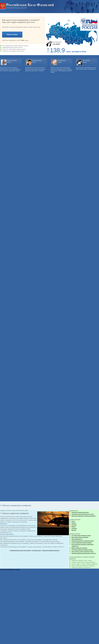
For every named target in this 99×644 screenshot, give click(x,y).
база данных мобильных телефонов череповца (83, 516)
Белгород (74, 530)
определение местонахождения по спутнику (83, 514)
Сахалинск (74, 528)
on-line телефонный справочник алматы (82, 543)
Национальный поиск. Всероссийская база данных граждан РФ (27, 6)
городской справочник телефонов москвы (82, 550)
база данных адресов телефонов (80, 537)
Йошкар (73, 527)
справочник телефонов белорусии (80, 512)
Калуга (73, 521)
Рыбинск (74, 523)
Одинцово (74, 525)
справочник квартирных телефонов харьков (83, 541)
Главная (18, 569)
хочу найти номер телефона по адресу (81, 535)
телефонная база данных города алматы (20, 550)
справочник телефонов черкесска (50, 550)
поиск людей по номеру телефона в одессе (82, 551)
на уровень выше (36, 550)
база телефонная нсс (77, 539)
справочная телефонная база (7, 569)
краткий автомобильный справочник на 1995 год (84, 553)
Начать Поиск (12, 34)
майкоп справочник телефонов (79, 548)
